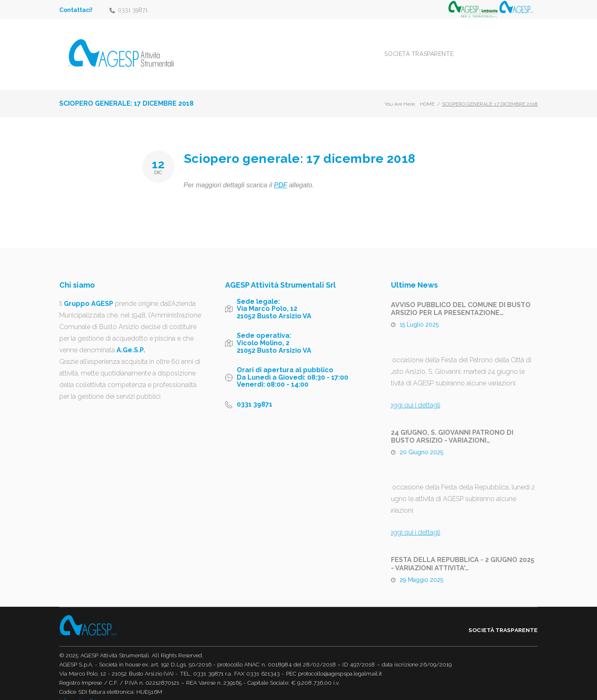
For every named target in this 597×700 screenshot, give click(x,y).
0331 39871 (133, 10)
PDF (281, 176)
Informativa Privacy (84, 691)
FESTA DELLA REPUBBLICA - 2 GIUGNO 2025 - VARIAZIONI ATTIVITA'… (463, 554)
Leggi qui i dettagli (413, 395)
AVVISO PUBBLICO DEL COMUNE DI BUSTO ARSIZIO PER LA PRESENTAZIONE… (461, 299)
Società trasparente (454, 49)
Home (427, 94)
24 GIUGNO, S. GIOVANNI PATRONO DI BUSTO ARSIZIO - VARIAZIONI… (452, 426)
